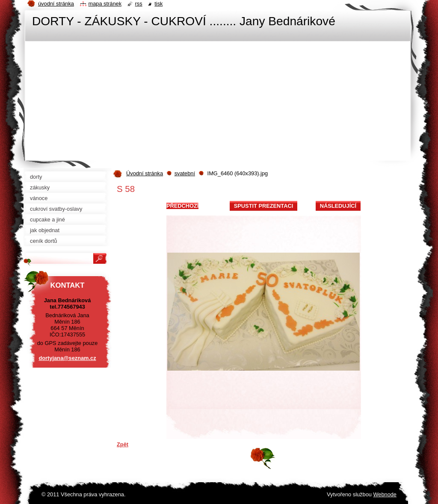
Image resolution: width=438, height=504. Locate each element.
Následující (338, 206)
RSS (139, 4)
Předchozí (182, 206)
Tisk (158, 4)
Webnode (385, 494)
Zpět (123, 444)
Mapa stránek (105, 4)
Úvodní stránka (145, 173)
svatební (185, 173)
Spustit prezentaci (263, 206)
